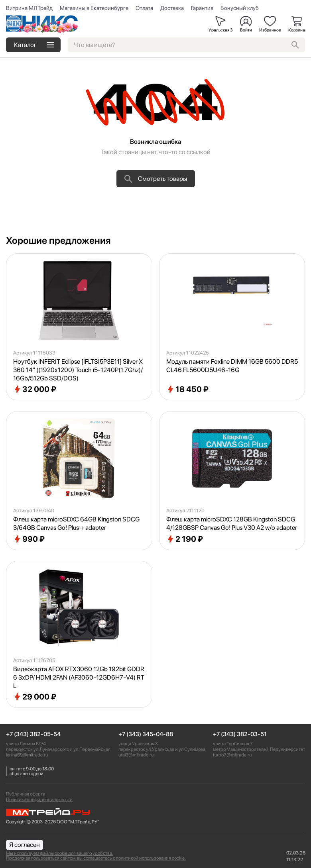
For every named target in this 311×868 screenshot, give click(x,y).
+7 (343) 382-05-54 (33, 734)
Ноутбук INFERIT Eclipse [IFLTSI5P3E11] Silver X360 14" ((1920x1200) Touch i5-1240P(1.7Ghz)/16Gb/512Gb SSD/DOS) (78, 370)
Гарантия (202, 8)
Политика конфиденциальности (39, 799)
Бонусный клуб (240, 8)
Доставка (172, 8)
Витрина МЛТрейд (29, 8)
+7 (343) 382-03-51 (240, 734)
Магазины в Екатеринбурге (94, 8)
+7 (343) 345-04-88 (146, 734)
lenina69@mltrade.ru (27, 755)
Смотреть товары (156, 179)
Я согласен (25, 845)
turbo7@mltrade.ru (232, 755)
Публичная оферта (26, 794)
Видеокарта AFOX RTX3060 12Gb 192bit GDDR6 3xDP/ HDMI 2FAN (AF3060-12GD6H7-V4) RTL (79, 677)
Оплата (144, 8)
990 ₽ (29, 539)
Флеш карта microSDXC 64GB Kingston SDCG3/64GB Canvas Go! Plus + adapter (76, 523)
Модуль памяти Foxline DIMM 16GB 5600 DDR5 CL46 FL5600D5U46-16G (232, 366)
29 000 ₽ (35, 697)
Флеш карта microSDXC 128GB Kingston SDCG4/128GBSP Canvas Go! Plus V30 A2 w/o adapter (232, 523)
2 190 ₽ (185, 539)
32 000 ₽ (35, 389)
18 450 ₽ (187, 389)
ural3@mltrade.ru (136, 755)
